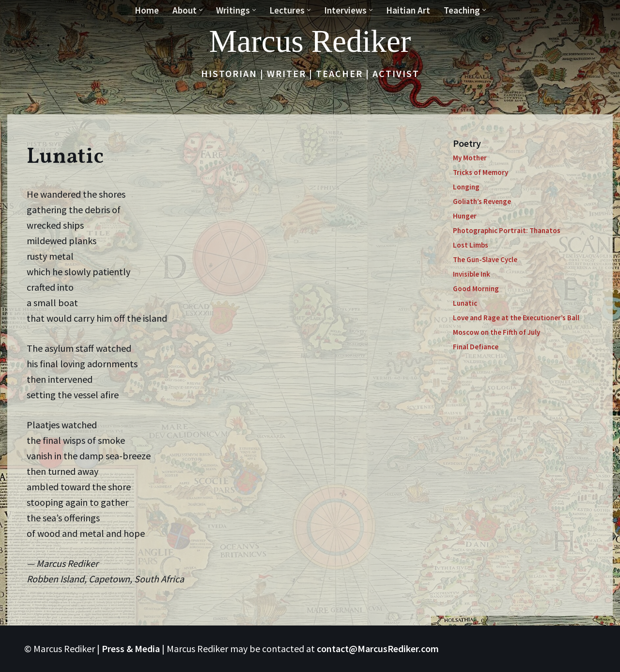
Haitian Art (408, 10)
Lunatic (465, 303)
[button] (201, 10)
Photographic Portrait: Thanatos (507, 230)
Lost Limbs (471, 245)
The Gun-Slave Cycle (485, 259)
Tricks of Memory (480, 172)
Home (147, 10)
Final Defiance (476, 347)
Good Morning (476, 289)
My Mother (470, 158)
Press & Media (131, 649)
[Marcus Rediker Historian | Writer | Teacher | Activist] (310, 41)
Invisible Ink (472, 274)
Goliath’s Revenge (482, 201)
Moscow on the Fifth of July (496, 332)
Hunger (465, 216)
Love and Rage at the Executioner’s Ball (516, 318)
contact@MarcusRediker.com (378, 649)
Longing (466, 187)
